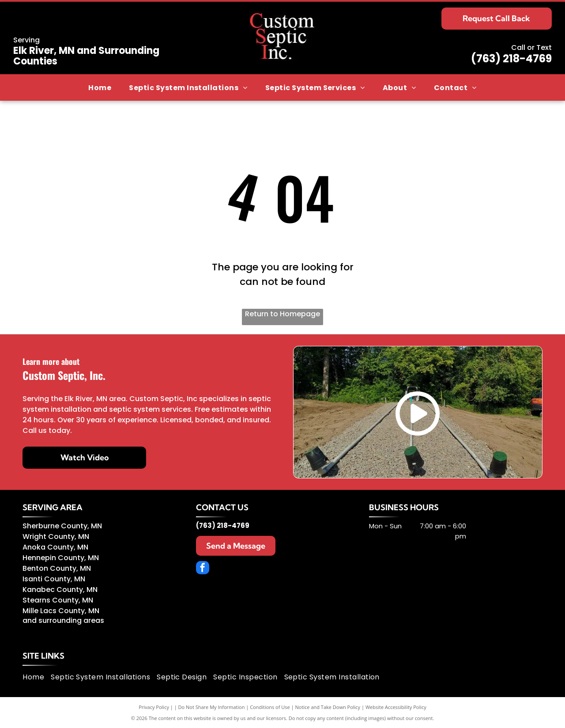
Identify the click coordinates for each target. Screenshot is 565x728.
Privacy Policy (154, 707)
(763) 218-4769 (511, 59)
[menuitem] (100, 88)
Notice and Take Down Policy (328, 707)
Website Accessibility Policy (396, 707)
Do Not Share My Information (212, 707)
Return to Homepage (282, 314)
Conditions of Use (270, 707)
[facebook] (203, 569)
